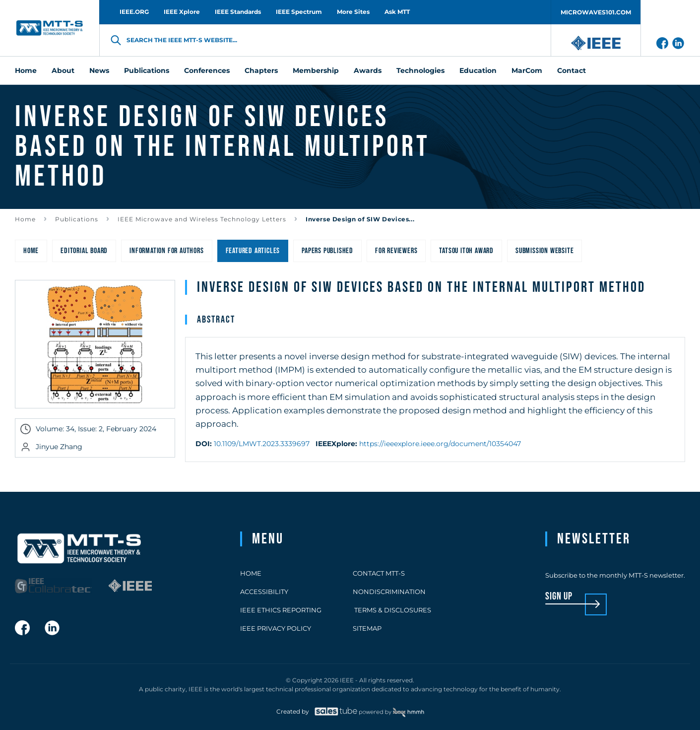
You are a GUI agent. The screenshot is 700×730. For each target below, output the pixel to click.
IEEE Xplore (182, 12)
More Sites (353, 12)
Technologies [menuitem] (420, 70)
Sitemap (367, 628)
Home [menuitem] (26, 70)
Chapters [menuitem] (261, 70)
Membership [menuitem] (316, 70)
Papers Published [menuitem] (327, 251)
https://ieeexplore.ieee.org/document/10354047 (440, 444)
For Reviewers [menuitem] (396, 251)
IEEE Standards (238, 12)
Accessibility (264, 592)
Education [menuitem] (478, 70)
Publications (77, 219)
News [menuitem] (99, 70)
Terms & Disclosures (392, 610)
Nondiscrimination (389, 592)
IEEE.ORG (134, 12)
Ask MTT (397, 12)
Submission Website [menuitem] (544, 251)
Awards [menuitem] (368, 70)
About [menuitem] (63, 70)
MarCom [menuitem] (527, 70)
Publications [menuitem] (147, 70)
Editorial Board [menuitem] (84, 251)
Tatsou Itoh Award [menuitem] (466, 251)
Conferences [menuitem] (207, 70)
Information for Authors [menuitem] (166, 251)
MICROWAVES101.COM (596, 12)
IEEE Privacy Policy (276, 628)
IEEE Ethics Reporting (281, 610)
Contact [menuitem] (572, 70)
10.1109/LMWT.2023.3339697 (262, 444)
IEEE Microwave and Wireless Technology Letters (202, 219)
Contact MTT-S (379, 573)
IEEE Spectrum (299, 12)
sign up (559, 597)
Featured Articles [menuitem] (253, 251)
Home (25, 219)
